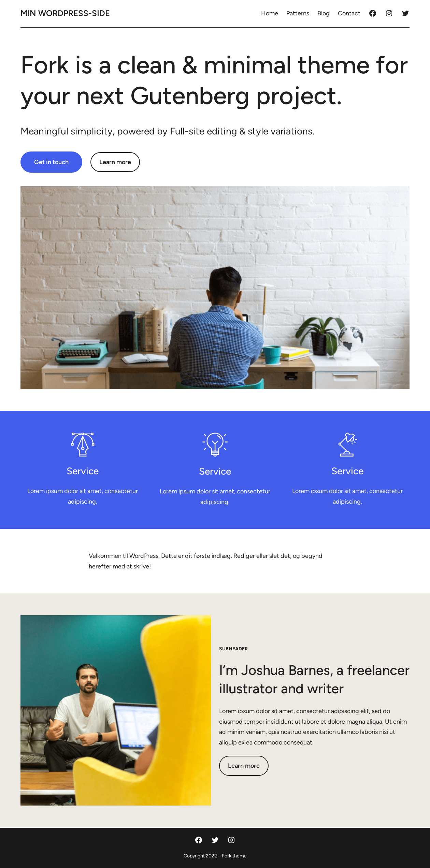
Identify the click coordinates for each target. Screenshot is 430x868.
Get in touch (51, 162)
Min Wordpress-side (65, 13)
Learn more (115, 162)
